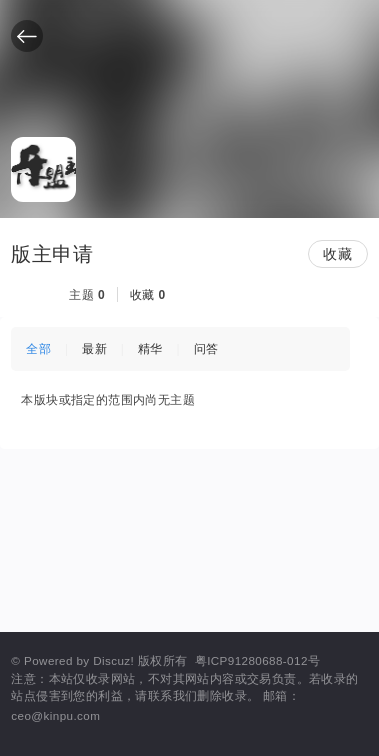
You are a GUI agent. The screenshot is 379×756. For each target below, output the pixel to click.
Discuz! (113, 660)
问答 (206, 349)
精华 (150, 349)
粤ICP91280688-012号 (257, 660)
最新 (94, 349)
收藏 (337, 254)
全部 (38, 349)
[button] (27, 36)
